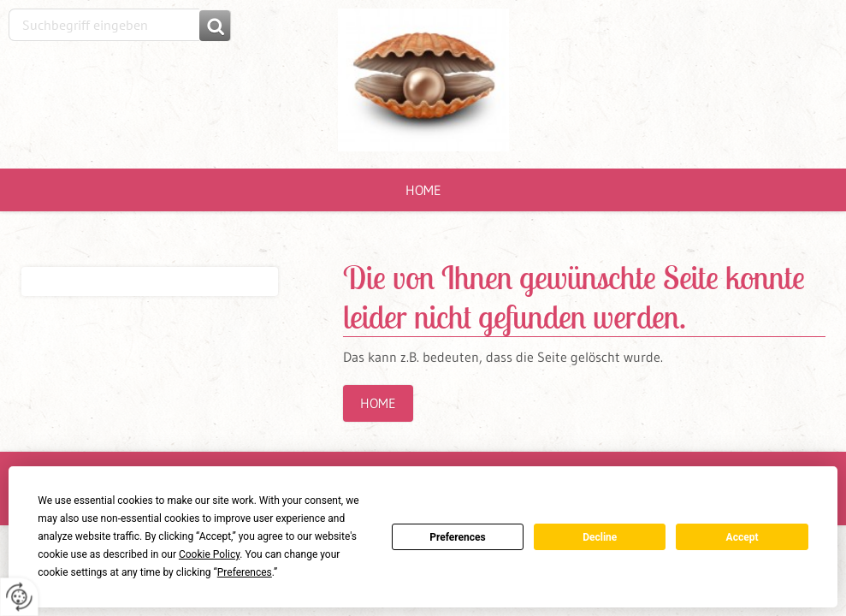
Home (423, 190)
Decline (600, 537)
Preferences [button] (245, 572)
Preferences (458, 537)
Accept (742, 537)
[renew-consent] (19, 597)
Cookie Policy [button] (209, 554)
